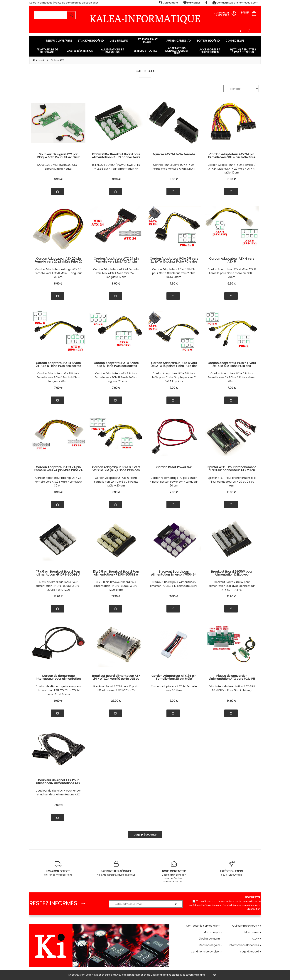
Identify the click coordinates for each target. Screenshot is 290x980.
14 (232, 701)
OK (215, 975)
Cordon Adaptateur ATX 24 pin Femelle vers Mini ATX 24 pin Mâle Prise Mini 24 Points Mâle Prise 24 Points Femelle (116, 260)
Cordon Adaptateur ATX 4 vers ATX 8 (232, 260)
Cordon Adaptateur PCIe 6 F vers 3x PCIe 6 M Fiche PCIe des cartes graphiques (232, 365)
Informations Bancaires (244, 945)
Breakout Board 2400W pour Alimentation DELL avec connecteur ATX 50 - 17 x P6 (232, 586)
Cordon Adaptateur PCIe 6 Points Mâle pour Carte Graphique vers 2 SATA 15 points (174, 377)
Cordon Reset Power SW (174, 468)
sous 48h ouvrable (232, 869)
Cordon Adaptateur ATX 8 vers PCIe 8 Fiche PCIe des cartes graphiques (116, 365)
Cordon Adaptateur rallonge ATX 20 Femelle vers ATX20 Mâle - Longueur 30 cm (58, 273)
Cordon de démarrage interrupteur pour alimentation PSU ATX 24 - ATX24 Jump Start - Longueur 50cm (58, 677)
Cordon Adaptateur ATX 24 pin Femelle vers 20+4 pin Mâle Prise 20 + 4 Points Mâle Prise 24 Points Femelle (232, 156)
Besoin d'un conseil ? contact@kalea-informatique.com (174, 872)
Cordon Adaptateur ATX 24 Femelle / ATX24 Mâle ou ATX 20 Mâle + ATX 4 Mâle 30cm (232, 169)
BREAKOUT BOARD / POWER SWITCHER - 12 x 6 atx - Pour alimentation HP (116, 167)
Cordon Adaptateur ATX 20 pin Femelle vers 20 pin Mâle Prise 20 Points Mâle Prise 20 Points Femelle (58, 260)
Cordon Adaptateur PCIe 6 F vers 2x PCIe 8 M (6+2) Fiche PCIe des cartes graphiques (116, 469)
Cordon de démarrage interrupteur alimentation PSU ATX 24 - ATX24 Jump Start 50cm (58, 690)
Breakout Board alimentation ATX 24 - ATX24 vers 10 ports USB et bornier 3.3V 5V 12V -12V (116, 677)
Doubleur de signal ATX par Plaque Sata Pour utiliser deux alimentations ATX (58, 156)
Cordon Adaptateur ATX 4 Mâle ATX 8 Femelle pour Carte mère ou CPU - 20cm (232, 273)
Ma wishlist (192, 3)
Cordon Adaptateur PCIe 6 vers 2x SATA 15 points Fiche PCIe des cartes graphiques (174, 365)
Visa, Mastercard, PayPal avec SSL (116, 869)
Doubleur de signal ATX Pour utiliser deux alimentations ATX (58, 782)
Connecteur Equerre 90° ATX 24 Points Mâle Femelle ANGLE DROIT (174, 167)
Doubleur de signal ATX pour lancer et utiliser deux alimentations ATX (58, 793)
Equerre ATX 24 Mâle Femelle (174, 155)
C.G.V (256, 939)
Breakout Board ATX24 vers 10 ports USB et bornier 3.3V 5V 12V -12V (116, 688)
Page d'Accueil (249, 952)
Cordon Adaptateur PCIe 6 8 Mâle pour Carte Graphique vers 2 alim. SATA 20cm (174, 273)
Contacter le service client (203, 926)
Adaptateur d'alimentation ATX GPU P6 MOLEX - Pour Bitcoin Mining (232, 688)
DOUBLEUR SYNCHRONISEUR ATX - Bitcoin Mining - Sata (58, 167)
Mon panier (252, 932)
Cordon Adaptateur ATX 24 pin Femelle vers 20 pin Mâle (174, 677)
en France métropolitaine (58, 869)
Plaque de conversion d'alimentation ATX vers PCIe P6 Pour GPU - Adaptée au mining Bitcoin (232, 677)
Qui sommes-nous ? (246, 926)
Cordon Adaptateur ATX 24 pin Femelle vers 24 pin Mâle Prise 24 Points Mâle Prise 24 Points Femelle (58, 469)
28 (116, 701)
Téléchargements (209, 939)
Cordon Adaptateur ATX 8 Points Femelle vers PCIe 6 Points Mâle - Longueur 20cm (58, 377)
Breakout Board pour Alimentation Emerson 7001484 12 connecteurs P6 (174, 584)
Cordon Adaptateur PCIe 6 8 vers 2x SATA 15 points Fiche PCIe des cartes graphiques (174, 260)
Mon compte (168, 3)
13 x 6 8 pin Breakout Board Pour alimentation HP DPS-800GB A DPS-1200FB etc (116, 586)
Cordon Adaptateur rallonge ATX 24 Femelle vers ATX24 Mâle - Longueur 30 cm (58, 482)
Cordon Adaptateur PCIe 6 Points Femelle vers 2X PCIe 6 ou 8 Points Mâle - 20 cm (116, 482)
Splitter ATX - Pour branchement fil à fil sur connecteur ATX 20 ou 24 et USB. (232, 469)
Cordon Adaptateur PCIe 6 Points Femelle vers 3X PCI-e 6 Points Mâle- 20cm (232, 377)
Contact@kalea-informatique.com (235, 3)
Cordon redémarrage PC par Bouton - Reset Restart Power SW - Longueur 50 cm (174, 482)
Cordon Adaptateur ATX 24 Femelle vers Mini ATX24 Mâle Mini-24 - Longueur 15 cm (116, 273)
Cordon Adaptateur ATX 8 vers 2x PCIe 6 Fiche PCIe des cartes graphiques (58, 365)
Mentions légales (210, 945)
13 (116, 179)
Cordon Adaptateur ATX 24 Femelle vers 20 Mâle (174, 688)
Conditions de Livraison (206, 952)
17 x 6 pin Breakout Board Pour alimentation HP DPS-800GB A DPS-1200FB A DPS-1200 (58, 586)
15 (232, 492)
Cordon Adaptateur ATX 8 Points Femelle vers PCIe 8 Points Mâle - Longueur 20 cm (116, 377)
